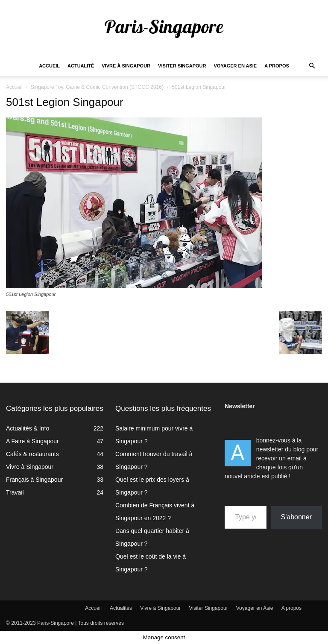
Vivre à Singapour (126, 66)
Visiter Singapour (182, 66)
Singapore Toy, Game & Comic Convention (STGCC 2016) (97, 87)
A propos (277, 66)
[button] (312, 66)
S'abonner (296, 517)
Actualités (121, 608)
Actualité (81, 66)
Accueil (49, 66)
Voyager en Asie (236, 66)
